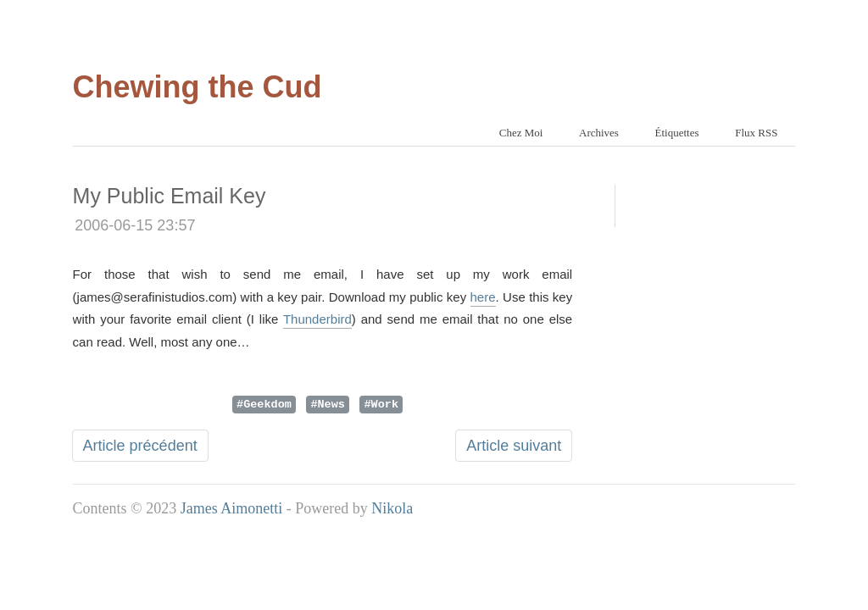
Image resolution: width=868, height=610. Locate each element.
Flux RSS (756, 133)
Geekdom (267, 403)
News (331, 403)
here (483, 297)
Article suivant (514, 446)
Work (385, 403)
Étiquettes (677, 133)
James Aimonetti (232, 508)
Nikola (392, 508)
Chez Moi (521, 133)
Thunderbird (317, 319)
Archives (599, 133)
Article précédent (140, 446)
